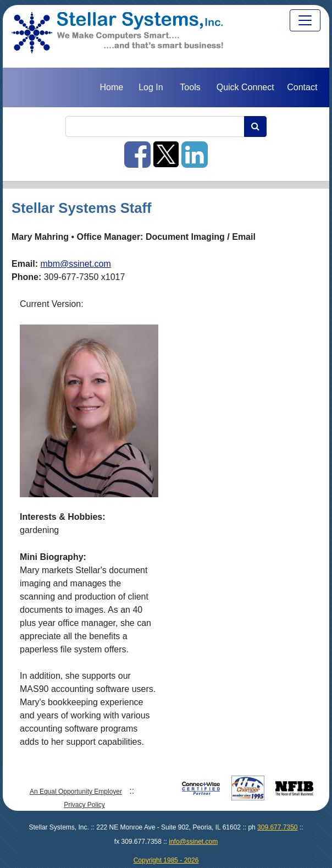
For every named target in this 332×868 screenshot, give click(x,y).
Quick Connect (245, 87)
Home (111, 87)
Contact (302, 87)
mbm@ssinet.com (75, 264)
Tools (190, 87)
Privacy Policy (84, 805)
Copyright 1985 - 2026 (166, 860)
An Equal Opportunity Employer (76, 792)
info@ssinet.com (193, 842)
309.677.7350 (277, 827)
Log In (151, 87)
